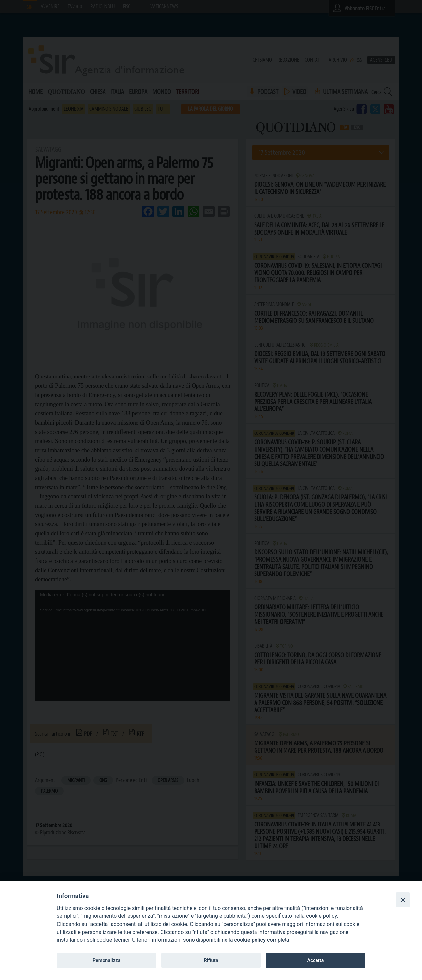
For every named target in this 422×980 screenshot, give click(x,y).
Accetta (315, 960)
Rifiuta (211, 960)
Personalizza (106, 960)
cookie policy (250, 940)
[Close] (403, 900)
